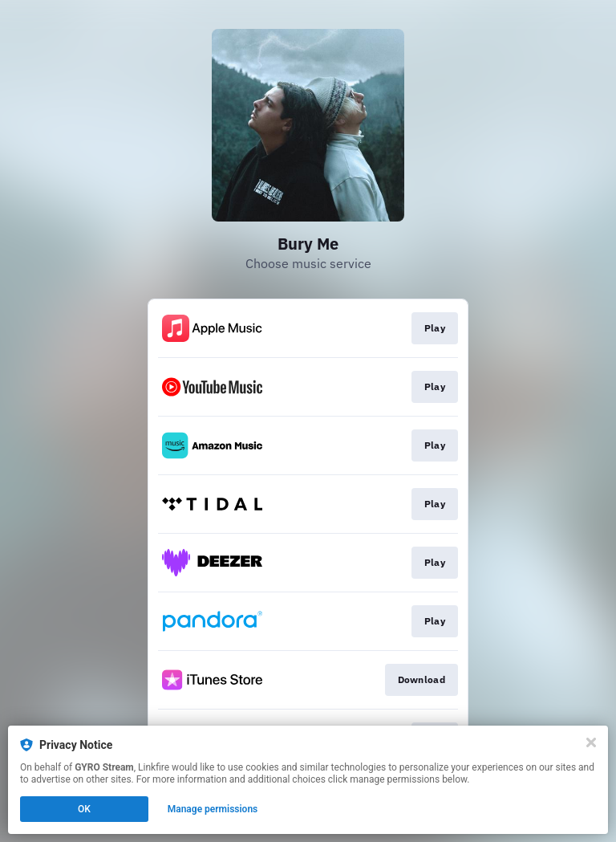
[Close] (591, 742)
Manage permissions (213, 809)
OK (84, 809)
